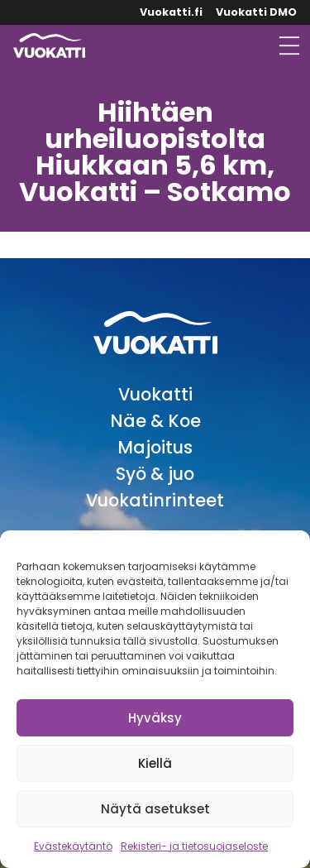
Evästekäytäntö (73, 846)
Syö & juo (155, 474)
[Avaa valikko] (289, 46)
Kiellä (155, 763)
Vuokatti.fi (171, 12)
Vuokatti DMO (256, 12)
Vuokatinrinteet (155, 500)
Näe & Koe (155, 421)
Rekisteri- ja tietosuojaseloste (194, 846)
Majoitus (155, 447)
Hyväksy (155, 718)
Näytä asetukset (155, 809)
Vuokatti (155, 394)
